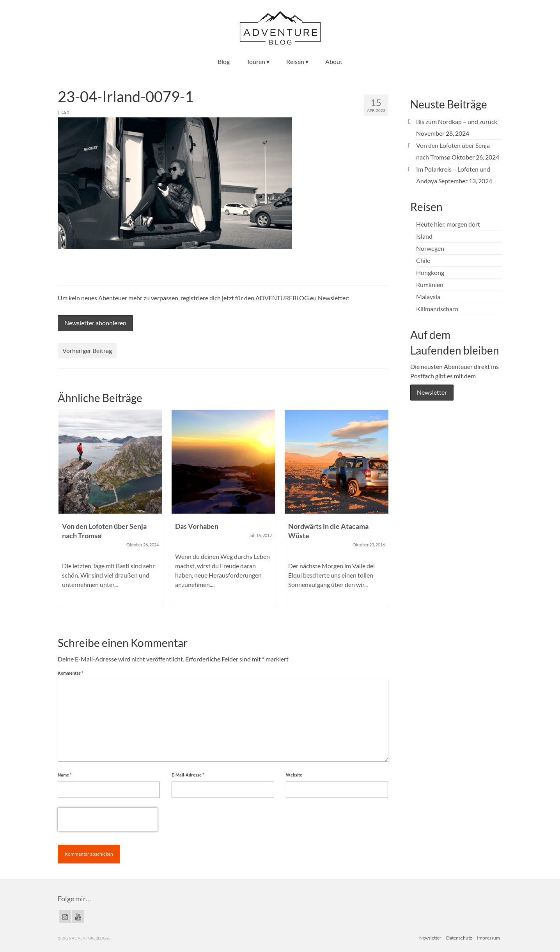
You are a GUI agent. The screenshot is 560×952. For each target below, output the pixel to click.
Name (65, 775)
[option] (110, 512)
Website (294, 775)
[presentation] (108, 819)
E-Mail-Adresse (188, 775)
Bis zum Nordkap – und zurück (457, 121)
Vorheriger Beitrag (87, 350)
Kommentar (70, 673)
